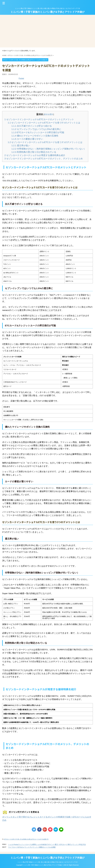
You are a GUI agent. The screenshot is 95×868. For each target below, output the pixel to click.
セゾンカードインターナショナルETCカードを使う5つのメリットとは (44, 123)
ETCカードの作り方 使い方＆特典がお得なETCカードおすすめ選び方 (26, 839)
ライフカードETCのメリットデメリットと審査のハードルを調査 (32, 847)
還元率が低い (21, 145)
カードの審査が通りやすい (27, 139)
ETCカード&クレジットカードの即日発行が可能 (38, 132)
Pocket (21, 78)
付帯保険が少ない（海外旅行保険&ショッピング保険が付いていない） (49, 149)
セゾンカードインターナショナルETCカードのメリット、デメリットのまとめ (44, 159)
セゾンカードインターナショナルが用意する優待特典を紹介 (35, 155)
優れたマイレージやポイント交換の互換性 (35, 136)
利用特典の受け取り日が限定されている (34, 152)
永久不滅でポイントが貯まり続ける (32, 126)
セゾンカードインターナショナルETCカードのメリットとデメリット (39, 119)
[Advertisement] (47, 31)
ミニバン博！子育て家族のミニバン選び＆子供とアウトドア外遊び (48, 12)
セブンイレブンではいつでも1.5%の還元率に (36, 129)
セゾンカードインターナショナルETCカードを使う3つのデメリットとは (45, 142)
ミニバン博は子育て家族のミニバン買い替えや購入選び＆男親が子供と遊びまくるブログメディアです (48, 862)
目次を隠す (49, 114)
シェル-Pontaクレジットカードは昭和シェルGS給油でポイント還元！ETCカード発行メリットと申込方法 (47, 844)
